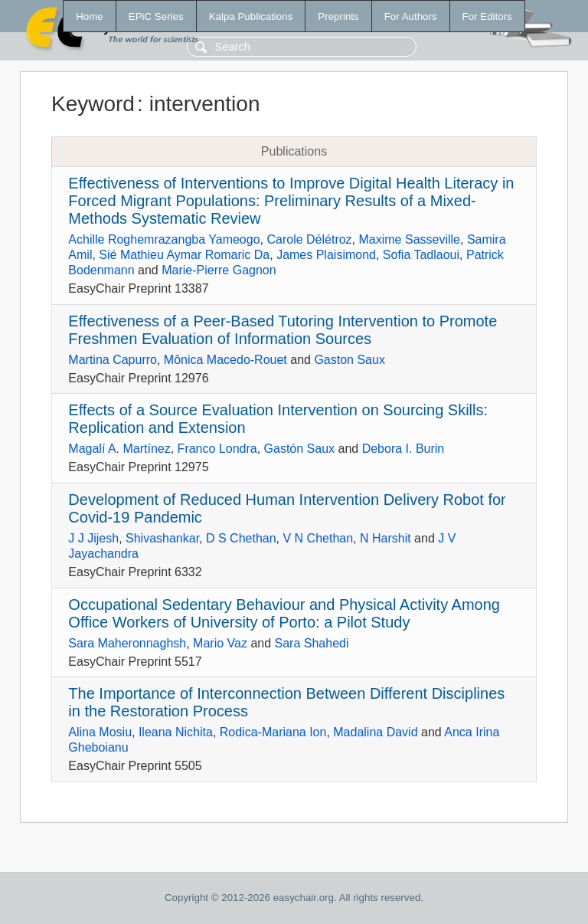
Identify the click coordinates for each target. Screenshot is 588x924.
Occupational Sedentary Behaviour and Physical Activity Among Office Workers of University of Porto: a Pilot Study (284, 613)
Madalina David (375, 732)
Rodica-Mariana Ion (273, 732)
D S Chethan (241, 538)
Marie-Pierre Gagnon (219, 270)
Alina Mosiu (100, 732)
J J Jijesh (93, 538)
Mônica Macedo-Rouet (225, 360)
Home (90, 16)
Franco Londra (217, 449)
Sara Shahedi (312, 643)
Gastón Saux (300, 449)
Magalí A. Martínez (119, 449)
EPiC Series (156, 16)
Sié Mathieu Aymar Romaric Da (184, 255)
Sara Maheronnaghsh (127, 643)
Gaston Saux (350, 360)
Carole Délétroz (309, 239)
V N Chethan (318, 538)
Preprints (338, 16)
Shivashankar (162, 538)
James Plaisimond (326, 255)
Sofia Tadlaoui (421, 255)
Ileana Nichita (176, 732)
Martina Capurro (113, 360)
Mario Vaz (220, 643)
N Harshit (385, 538)
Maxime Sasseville (410, 239)
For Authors (411, 16)
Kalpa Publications (251, 16)
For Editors (487, 16)
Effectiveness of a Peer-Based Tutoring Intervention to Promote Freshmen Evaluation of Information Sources (283, 330)
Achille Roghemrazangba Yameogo (164, 239)
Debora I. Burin (403, 449)
